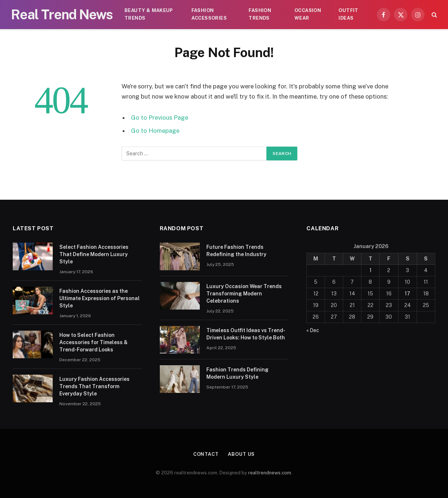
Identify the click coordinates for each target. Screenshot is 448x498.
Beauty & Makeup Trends (149, 14)
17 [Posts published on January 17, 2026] (407, 294)
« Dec (313, 330)
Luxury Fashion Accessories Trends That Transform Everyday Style (94, 386)
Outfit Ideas (348, 14)
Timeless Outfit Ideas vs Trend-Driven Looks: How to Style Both (246, 334)
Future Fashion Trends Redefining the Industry (236, 251)
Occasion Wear (308, 14)
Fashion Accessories (209, 14)
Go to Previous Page (160, 117)
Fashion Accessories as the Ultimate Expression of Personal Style (100, 298)
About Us (241, 454)
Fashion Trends (260, 14)
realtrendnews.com (270, 473)
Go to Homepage (155, 131)
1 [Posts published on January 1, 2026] (370, 270)
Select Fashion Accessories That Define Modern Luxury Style (94, 254)
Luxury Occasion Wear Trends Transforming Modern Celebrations (244, 294)
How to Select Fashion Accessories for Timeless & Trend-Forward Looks (94, 342)
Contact (206, 454)
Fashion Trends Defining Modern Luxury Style (237, 373)
